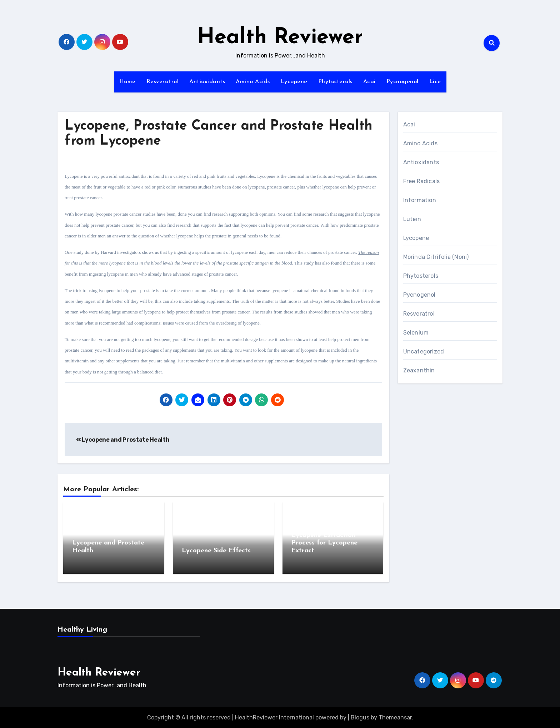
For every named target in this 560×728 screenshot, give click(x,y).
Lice (435, 82)
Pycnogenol (402, 82)
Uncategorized (424, 352)
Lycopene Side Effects (216, 551)
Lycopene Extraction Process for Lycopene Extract (324, 543)
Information (420, 200)
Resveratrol (163, 82)
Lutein (412, 219)
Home (127, 82)
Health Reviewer (280, 38)
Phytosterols (335, 82)
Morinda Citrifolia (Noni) (436, 257)
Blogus (360, 717)
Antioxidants (207, 82)
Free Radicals (422, 181)
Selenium (416, 333)
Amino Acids (253, 82)
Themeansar (395, 717)
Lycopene (294, 82)
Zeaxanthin (419, 370)
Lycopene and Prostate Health (123, 440)
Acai (369, 82)
